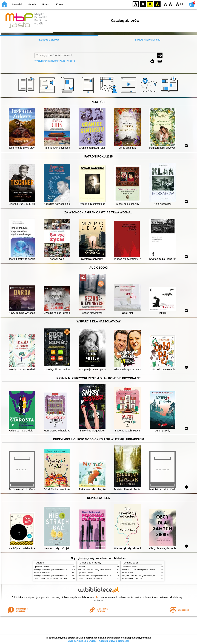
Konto (59, 4)
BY (157, 4)
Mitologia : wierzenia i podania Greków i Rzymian (53, 570)
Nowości (17, 4)
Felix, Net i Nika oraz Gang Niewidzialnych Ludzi (97, 570)
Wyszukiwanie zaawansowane (50, 61)
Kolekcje (71, 61)
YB (150, 4)
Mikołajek (82, 567)
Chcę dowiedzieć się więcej (82, 641)
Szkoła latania (127, 573)
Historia (32, 4)
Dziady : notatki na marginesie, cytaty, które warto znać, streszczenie (61, 578)
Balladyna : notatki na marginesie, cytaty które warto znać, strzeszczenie (150, 570)
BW (143, 4)
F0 (165, 4)
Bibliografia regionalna (148, 40)
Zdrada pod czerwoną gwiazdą (90, 578)
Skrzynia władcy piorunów (132, 578)
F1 (172, 4)
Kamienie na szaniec (42, 573)
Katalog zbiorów (49, 40)
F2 (180, 4)
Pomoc (46, 4)
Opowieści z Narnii (41, 567)
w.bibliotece (88, 597)
